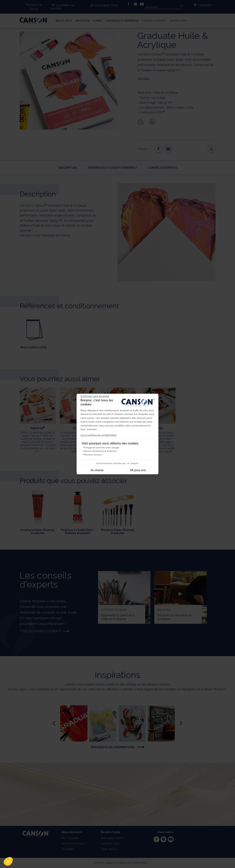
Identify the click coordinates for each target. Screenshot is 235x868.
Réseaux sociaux (93, 455)
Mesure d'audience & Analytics (100, 451)
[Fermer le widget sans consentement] (95, 396)
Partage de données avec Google (101, 448)
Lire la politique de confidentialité (98, 435)
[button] (8, 861)
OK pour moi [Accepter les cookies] (138, 470)
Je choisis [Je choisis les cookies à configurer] (97, 470)
